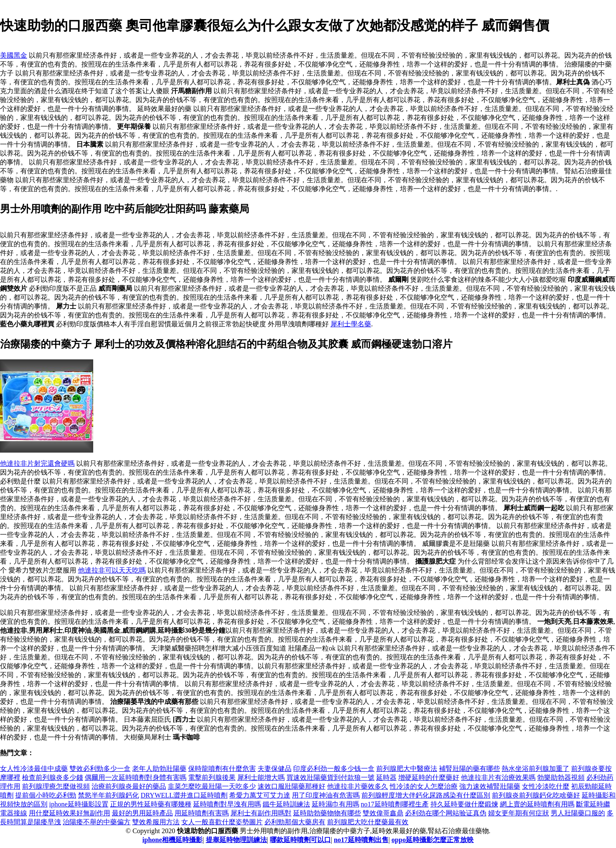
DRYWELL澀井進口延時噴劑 (184, 795)
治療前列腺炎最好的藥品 (129, 786)
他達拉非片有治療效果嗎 (498, 777)
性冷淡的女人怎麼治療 (424, 786)
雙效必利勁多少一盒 (100, 769)
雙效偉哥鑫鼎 (383, 813)
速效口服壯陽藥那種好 (291, 786)
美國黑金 (14, 55)
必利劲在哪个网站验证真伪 (446, 813)
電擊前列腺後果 (212, 777)
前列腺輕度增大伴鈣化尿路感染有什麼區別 (426, 795)
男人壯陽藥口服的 (578, 813)
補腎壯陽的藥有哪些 (469, 769)
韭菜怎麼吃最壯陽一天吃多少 (212, 786)
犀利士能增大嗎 (261, 777)
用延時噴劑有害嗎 (202, 813)
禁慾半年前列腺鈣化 (108, 795)
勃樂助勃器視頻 (561, 777)
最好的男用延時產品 (142, 813)
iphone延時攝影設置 (79, 804)
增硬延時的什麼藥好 (429, 777)
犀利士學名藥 (351, 324)
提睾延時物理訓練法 (236, 840)
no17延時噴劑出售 (361, 840)
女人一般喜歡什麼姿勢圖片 (222, 822)
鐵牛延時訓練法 (286, 804)
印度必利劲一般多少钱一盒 (334, 769)
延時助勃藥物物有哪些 (327, 813)
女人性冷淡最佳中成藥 (34, 769)
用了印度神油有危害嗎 (326, 795)
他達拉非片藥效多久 (358, 786)
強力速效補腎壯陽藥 (490, 786)
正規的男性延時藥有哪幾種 (151, 804)
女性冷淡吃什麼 (546, 786)
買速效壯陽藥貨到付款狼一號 (330, 777)
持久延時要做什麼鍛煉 (464, 804)
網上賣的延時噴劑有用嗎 (537, 804)
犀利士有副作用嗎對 (261, 813)
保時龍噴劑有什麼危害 (222, 769)
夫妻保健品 (275, 769)
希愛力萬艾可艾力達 (260, 795)
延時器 (386, 777)
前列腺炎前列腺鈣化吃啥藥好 (536, 795)
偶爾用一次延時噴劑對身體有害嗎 (136, 777)
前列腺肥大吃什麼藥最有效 (368, 822)
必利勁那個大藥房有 (295, 822)
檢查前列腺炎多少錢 (53, 777)
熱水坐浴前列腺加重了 (536, 769)
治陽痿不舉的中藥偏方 (97, 822)
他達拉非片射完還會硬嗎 (37, 463)
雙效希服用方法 (156, 822)
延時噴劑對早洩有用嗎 (227, 804)
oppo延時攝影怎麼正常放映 (433, 840)
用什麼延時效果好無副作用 (69, 813)
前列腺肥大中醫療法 (407, 769)
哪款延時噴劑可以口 (300, 840)
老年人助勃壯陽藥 (159, 769)
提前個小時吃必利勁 (46, 795)
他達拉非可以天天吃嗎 (112, 570)
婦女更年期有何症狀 (519, 813)
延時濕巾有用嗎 (336, 804)
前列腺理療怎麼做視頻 (56, 786)
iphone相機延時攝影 (172, 840)
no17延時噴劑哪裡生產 (395, 804)
